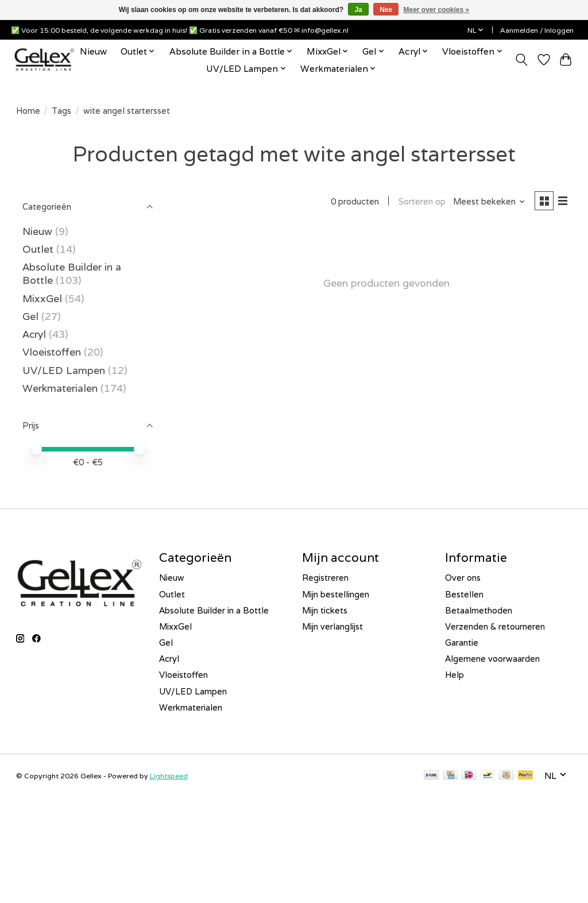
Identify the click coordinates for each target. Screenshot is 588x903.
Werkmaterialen (61, 388)
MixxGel (42, 298)
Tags (61, 111)
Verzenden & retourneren (495, 626)
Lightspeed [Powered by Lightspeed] (169, 776)
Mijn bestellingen (336, 594)
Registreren (325, 578)
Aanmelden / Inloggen (537, 30)
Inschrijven (95, 870)
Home (28, 111)
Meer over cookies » (437, 10)
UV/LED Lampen (64, 370)
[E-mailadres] (95, 840)
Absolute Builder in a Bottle (214, 610)
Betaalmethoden (479, 610)
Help (454, 675)
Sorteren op (420, 202)
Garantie (462, 642)
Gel (30, 316)
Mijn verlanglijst (332, 626)
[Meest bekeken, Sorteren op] (487, 202)
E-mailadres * (46, 822)
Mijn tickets (325, 610)
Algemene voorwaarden (492, 659)
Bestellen (464, 594)
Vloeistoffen (52, 352)
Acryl (34, 334)
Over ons (463, 578)
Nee (386, 10)
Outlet (38, 249)
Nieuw (93, 51)
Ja (358, 10)
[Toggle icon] (521, 60)
